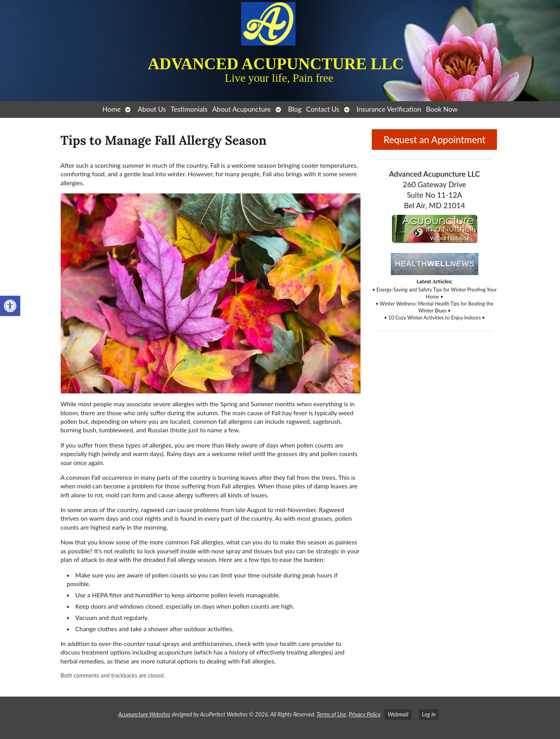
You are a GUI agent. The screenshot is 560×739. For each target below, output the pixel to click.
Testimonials (189, 109)
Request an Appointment (434, 140)
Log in (429, 714)
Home (111, 109)
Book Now (442, 109)
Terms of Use (331, 714)
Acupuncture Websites (144, 714)
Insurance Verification (389, 109)
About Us (152, 109)
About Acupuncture (242, 109)
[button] (10, 306)
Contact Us (323, 109)
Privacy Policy (364, 714)
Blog (295, 109)
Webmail (398, 714)
